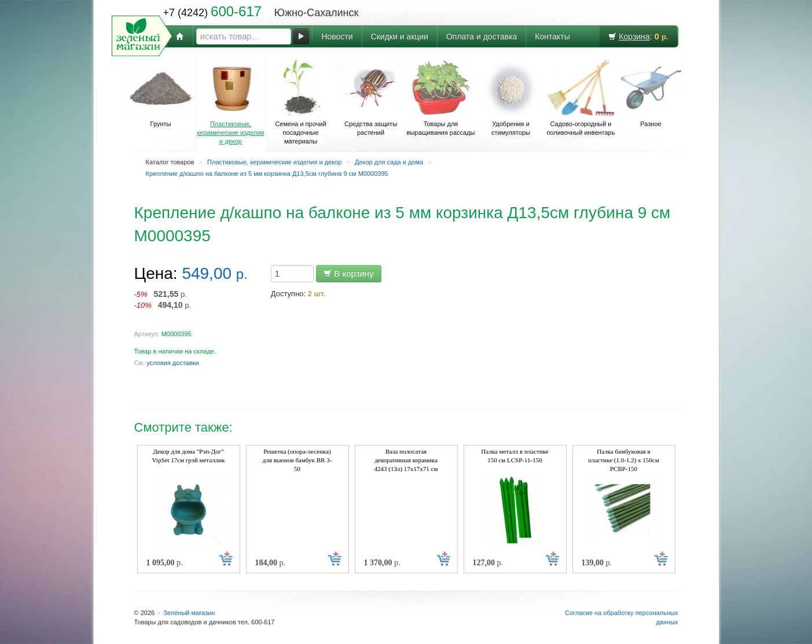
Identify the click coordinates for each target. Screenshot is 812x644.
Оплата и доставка (482, 36)
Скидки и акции (400, 36)
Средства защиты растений (371, 97)
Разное (651, 93)
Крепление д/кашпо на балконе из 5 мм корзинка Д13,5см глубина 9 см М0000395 (267, 174)
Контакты (552, 36)
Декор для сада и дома (389, 162)
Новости (337, 36)
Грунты (161, 93)
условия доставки (172, 363)
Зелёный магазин (189, 613)
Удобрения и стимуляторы (511, 97)
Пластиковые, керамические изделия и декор (231, 102)
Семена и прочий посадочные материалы (301, 102)
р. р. (163, 299)
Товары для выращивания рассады (441, 97)
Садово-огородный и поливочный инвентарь (581, 97)
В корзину (349, 273)
